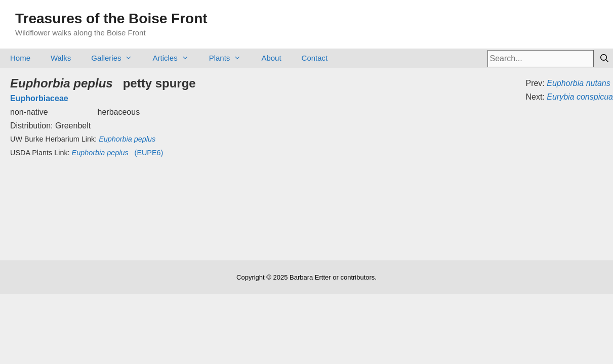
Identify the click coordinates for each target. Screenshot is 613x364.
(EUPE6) (118, 153)
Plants (230, 58)
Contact (315, 58)
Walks (61, 58)
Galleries (117, 58)
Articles (175, 58)
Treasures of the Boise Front (111, 18)
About (271, 58)
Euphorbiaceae (39, 98)
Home (20, 58)
